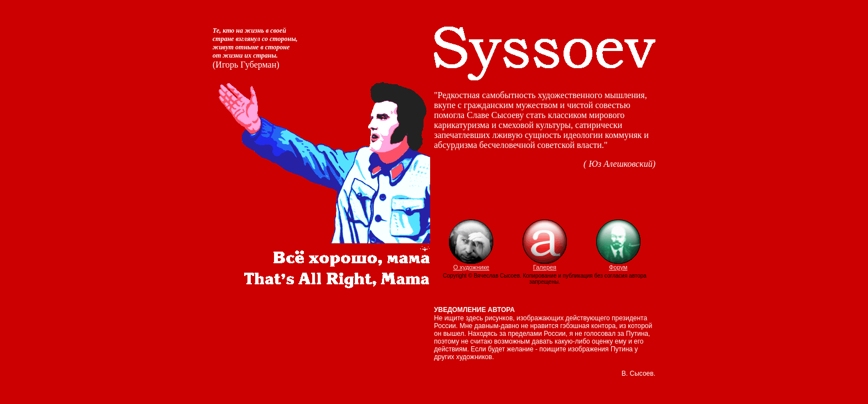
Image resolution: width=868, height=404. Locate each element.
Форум (618, 264)
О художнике (471, 264)
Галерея (545, 264)
